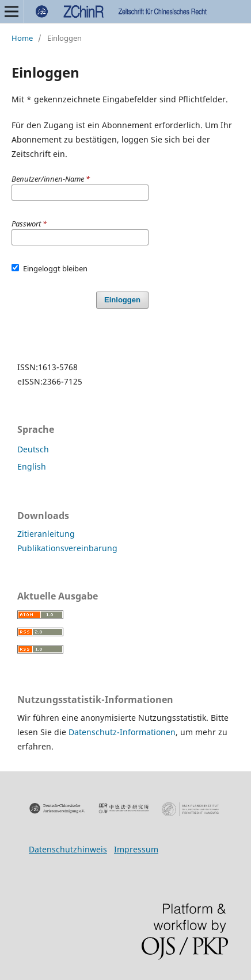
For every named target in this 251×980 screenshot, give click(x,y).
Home (22, 38)
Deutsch (33, 449)
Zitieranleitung (46, 534)
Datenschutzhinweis (68, 849)
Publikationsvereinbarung (67, 548)
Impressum (136, 849)
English (32, 466)
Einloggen (122, 300)
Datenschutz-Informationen (122, 732)
